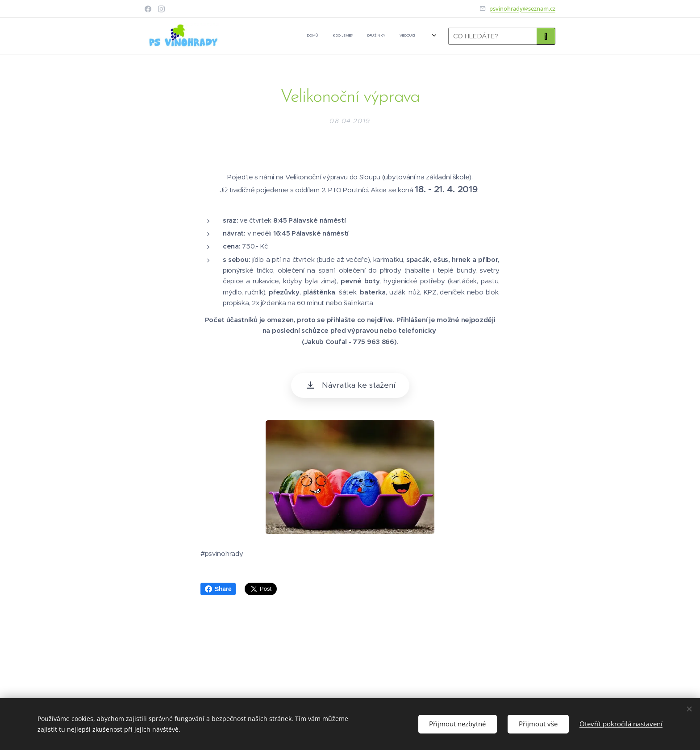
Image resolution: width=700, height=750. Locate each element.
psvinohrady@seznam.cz (522, 8)
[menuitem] (327, 36)
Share (218, 589)
